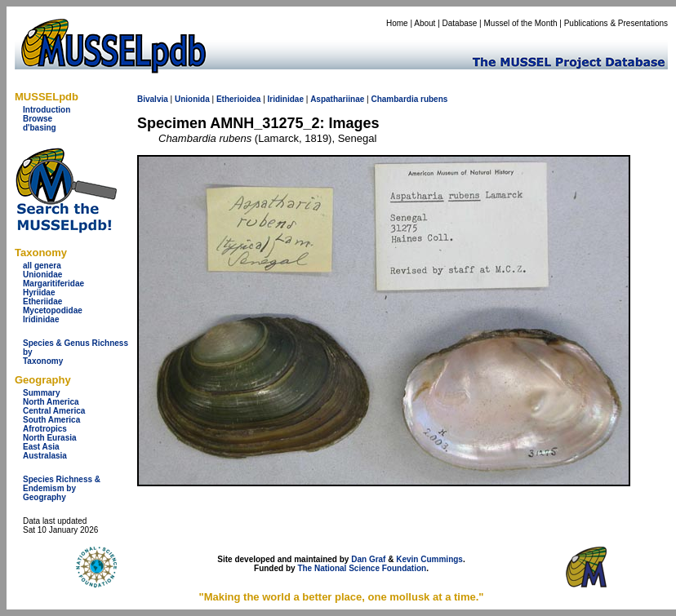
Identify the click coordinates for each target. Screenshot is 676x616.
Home (397, 23)
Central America (54, 411)
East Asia (41, 447)
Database (460, 23)
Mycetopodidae (53, 310)
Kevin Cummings (429, 559)
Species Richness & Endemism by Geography (62, 488)
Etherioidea (238, 99)
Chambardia (394, 99)
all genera (42, 266)
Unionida (192, 99)
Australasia (45, 456)
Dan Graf (368, 559)
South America (51, 420)
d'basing (40, 128)
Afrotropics (45, 429)
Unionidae (42, 275)
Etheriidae (42, 301)
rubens (434, 99)
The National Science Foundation (362, 568)
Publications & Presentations (616, 23)
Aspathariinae (337, 99)
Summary (42, 393)
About (425, 23)
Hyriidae (39, 292)
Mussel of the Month (521, 23)
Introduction (47, 110)
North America (51, 402)
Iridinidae (41, 319)
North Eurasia (50, 438)
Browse (38, 119)
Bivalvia (153, 99)
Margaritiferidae (53, 284)
